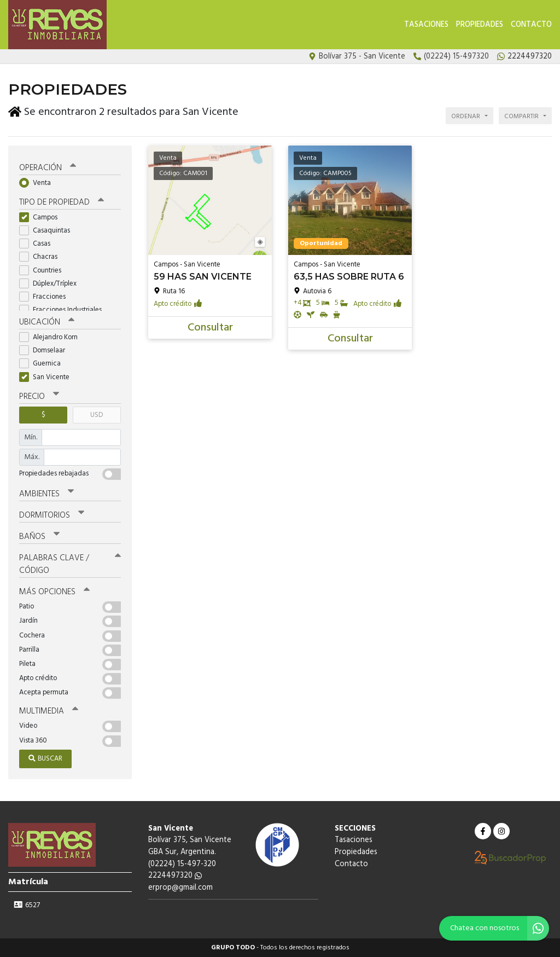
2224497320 (175, 876)
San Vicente (48, 377)
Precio (39, 397)
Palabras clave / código (70, 564)
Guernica (43, 364)
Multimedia (49, 711)
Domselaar (46, 350)
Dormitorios (52, 515)
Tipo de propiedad (62, 202)
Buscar (45, 759)
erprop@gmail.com (180, 888)
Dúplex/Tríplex (51, 284)
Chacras (42, 257)
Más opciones (54, 592)
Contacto (531, 25)
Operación (48, 168)
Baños (39, 537)
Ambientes (46, 494)
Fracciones (46, 297)
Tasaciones (426, 25)
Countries (44, 271)
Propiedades (480, 25)
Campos (42, 217)
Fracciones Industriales (64, 310)
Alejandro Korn (52, 337)
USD (97, 415)
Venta (39, 183)
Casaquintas (48, 231)
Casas (38, 244)
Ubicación (47, 322)
